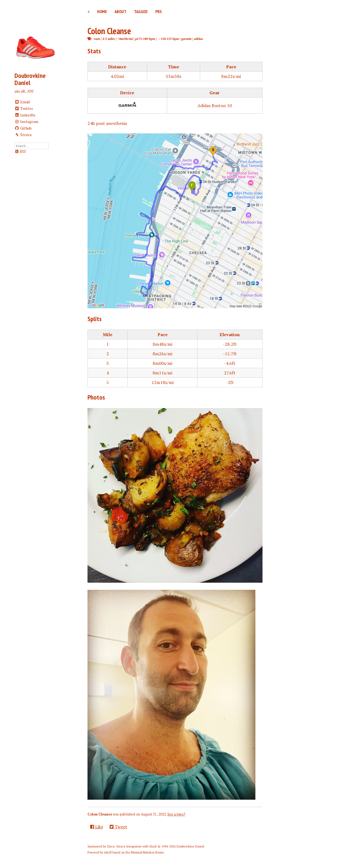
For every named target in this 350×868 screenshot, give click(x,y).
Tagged (141, 11)
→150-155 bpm (168, 39)
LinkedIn (25, 115)
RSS (20, 152)
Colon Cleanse (109, 31)
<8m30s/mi (125, 39)
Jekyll (108, 852)
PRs (159, 11)
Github (23, 128)
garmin (186, 39)
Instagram (26, 121)
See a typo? (176, 814)
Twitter (24, 108)
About (120, 11)
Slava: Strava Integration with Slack (132, 846)
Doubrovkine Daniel (30, 79)
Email (22, 102)
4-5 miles (109, 39)
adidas (198, 39)
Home (102, 11)
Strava (23, 135)
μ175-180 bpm (145, 39)
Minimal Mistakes (143, 852)
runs (97, 39)
